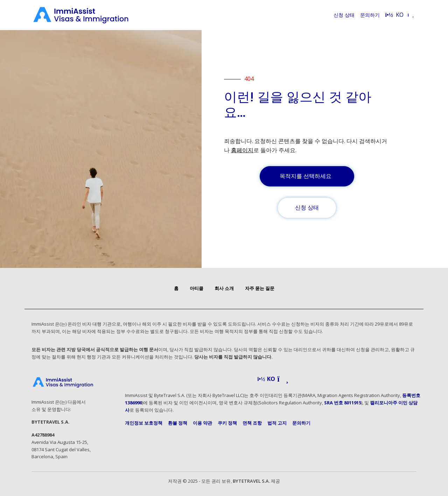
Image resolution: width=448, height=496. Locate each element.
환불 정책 (178, 423)
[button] (273, 379)
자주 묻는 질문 (260, 288)
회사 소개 (224, 288)
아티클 (197, 288)
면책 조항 (252, 423)
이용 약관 (202, 423)
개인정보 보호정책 (144, 423)
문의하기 (370, 15)
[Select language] (400, 15)
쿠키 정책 (227, 423)
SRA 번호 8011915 (343, 403)
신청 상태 (344, 15)
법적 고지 (277, 423)
